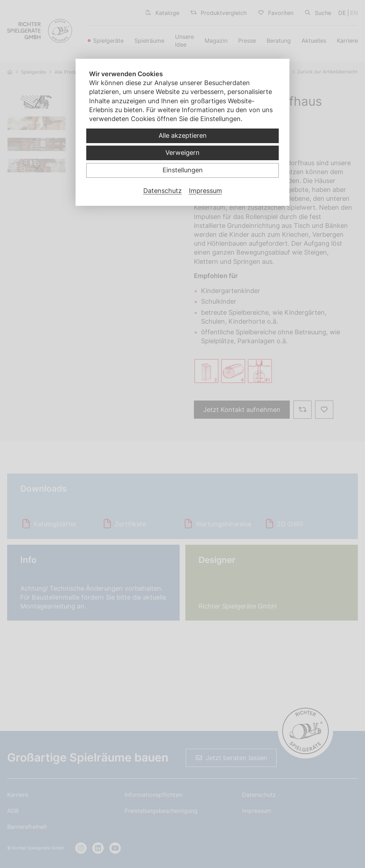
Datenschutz (163, 191)
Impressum (205, 191)
